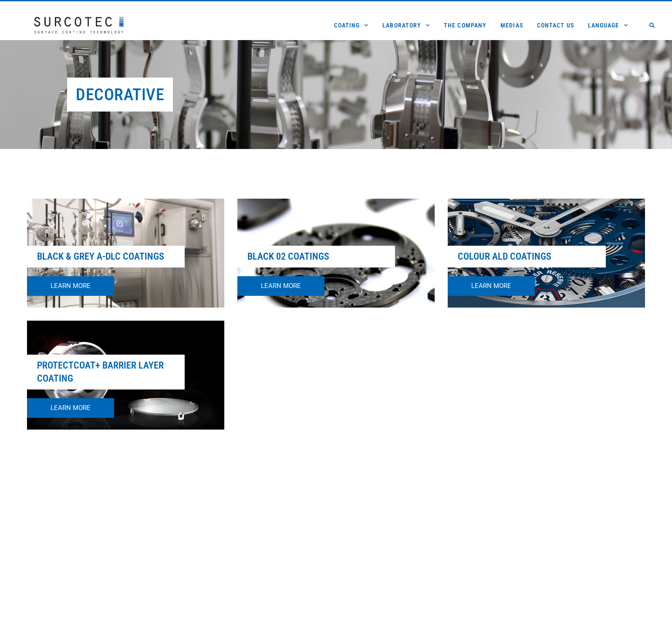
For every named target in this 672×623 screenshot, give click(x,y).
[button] (652, 25)
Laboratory (406, 25)
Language (608, 25)
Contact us (555, 25)
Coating (351, 25)
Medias (512, 25)
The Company (465, 25)
